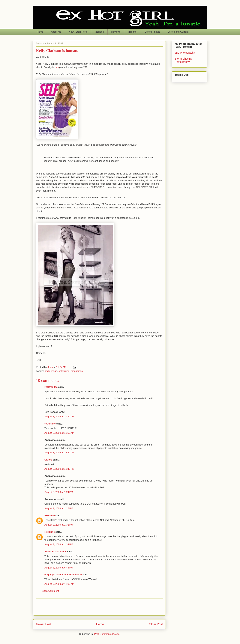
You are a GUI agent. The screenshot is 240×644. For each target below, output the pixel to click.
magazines (77, 371)
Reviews (116, 32)
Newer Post (44, 624)
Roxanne (50, 516)
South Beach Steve (55, 552)
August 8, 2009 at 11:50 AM (59, 417)
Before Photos (152, 32)
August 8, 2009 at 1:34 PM (59, 544)
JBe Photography (185, 53)
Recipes (99, 32)
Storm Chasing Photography (183, 60)
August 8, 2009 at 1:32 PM (59, 525)
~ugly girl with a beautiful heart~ (63, 575)
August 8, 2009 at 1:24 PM (59, 492)
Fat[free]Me (51, 387)
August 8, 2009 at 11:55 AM (59, 433)
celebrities (64, 371)
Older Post (156, 624)
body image (51, 371)
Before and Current (178, 32)
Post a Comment (50, 591)
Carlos (48, 460)
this (57, 67)
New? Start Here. (78, 32)
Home (40, 32)
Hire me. (133, 32)
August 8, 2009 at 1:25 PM (59, 508)
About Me (56, 32)
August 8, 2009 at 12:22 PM (59, 453)
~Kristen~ (50, 424)
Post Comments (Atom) (107, 634)
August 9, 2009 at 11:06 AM (59, 584)
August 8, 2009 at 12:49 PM (59, 469)
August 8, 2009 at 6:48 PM (59, 568)
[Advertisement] (99, 607)
